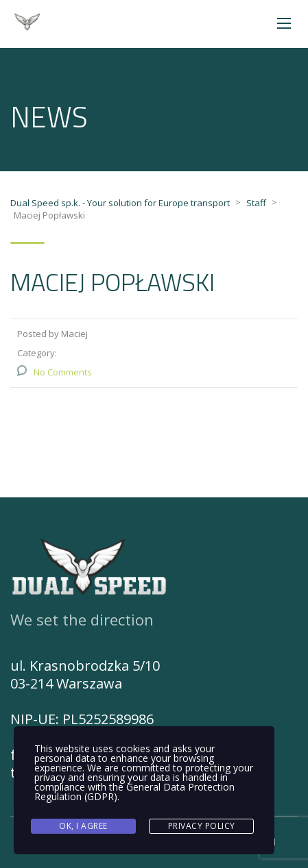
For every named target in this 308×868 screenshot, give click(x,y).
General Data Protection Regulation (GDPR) (134, 792)
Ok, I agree (83, 826)
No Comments (63, 372)
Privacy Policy (202, 826)
